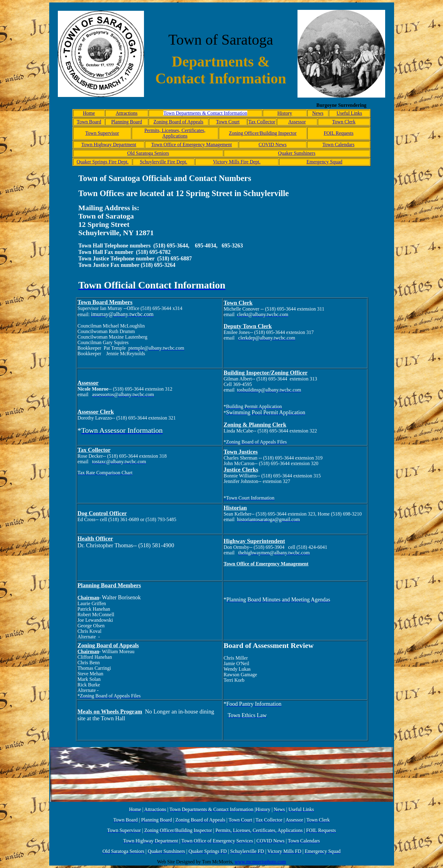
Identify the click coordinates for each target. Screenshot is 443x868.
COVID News (272, 145)
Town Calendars (338, 145)
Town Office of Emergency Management (191, 145)
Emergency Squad (324, 162)
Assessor (297, 122)
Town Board (89, 122)
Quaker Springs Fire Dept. (103, 162)
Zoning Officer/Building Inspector (263, 133)
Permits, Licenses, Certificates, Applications (175, 133)
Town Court (228, 122)
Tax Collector (262, 122)
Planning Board (126, 122)
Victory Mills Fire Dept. (237, 162)
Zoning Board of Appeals (178, 122)
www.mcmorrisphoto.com (260, 862)
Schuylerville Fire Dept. (163, 162)
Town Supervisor (102, 133)
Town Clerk (344, 122)
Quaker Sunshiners (297, 153)
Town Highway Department (109, 145)
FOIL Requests (339, 133)
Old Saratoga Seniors (148, 153)
